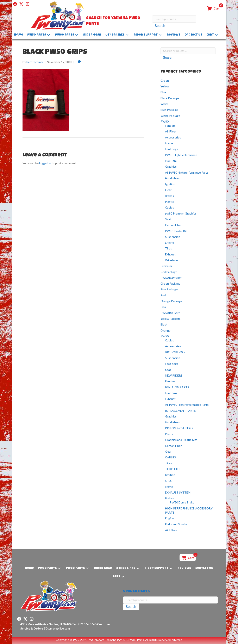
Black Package (170, 98)
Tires (168, 248)
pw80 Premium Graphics (181, 213)
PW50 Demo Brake (182, 502)
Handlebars (172, 178)
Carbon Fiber (173, 225)
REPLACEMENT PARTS (180, 411)
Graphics (171, 166)
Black (164, 324)
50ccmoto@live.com (57, 628)
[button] (15, 4)
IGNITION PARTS (177, 387)
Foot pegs (172, 149)
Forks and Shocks (176, 524)
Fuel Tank (171, 161)
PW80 (165, 121)
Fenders (170, 126)
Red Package (169, 272)
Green (165, 80)
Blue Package (169, 110)
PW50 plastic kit (171, 278)
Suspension (173, 237)
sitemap (177, 640)
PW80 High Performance (181, 155)
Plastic (169, 202)
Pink (163, 307)
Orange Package (171, 301)
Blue (163, 92)
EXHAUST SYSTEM (178, 492)
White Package (170, 116)
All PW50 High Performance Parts (187, 405)
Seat (168, 219)
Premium (166, 266)
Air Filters (171, 530)
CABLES (170, 457)
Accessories (173, 137)
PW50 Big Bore (170, 313)
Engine (170, 243)
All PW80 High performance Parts (187, 172)
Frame (169, 143)
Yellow (165, 86)
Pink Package (169, 289)
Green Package (170, 283)
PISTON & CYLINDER (179, 428)
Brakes (170, 196)
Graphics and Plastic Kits (181, 440)
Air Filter (171, 131)
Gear (168, 190)
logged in (45, 163)
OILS (168, 481)
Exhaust (170, 254)
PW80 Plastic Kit (176, 231)
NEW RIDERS (174, 375)
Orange (165, 330)
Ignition (170, 184)
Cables (170, 207)
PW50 (165, 336)
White (165, 104)
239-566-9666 (84, 624)
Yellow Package (171, 319)
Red (163, 295)
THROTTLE (173, 469)
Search (160, 26)
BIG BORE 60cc (175, 352)
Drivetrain (171, 260)
